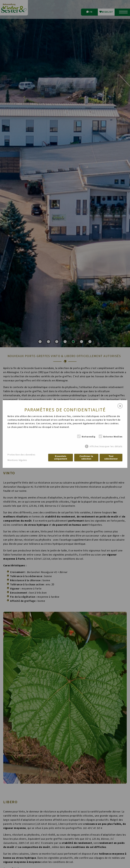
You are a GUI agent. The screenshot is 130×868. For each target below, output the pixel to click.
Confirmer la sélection (86, 457)
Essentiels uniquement (61, 457)
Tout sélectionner (111, 457)
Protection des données (21, 455)
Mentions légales (17, 460)
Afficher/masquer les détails (106, 446)
